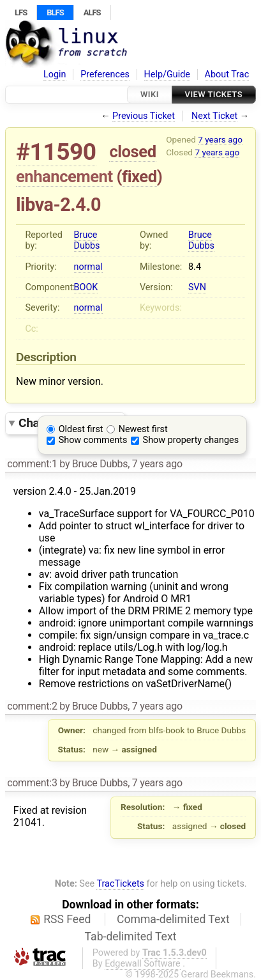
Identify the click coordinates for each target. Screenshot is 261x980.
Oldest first (81, 429)
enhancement (64, 176)
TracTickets (120, 884)
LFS (21, 12)
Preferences (105, 74)
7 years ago (220, 139)
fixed (139, 176)
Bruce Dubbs (87, 240)
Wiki (150, 94)
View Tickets (214, 94)
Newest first (143, 429)
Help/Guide (167, 74)
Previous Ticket (144, 116)
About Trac (227, 74)
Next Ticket (214, 116)
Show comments (93, 440)
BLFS (55, 12)
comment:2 (32, 706)
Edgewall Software (143, 964)
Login (55, 74)
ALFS (92, 12)
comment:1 (32, 464)
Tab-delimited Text (131, 937)
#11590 (56, 152)
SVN (197, 287)
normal (88, 267)
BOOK (86, 287)
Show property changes (191, 440)
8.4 (195, 267)
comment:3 (32, 783)
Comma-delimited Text (173, 919)
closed (132, 152)
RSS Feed (67, 919)
